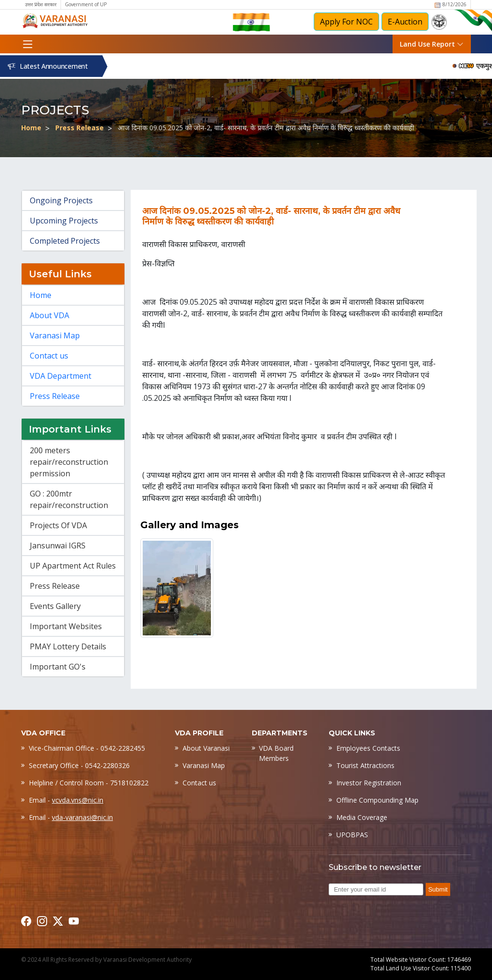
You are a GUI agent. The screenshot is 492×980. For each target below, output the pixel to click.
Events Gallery (55, 606)
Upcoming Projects (64, 221)
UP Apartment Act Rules (73, 566)
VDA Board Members (276, 753)
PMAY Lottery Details (68, 646)
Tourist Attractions (365, 765)
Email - (66, 800)
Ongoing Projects (61, 200)
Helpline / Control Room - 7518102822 (89, 783)
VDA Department (61, 376)
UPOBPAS (352, 835)
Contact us (49, 356)
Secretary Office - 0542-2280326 (79, 765)
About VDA (49, 315)
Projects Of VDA (58, 525)
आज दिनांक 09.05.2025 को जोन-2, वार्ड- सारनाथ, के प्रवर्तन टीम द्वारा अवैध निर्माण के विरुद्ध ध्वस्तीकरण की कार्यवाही (266, 128)
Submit (438, 889)
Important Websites (66, 626)
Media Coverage (362, 817)
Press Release (80, 128)
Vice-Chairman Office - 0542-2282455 (87, 748)
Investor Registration (369, 783)
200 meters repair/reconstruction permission (69, 462)
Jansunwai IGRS (58, 546)
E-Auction (405, 22)
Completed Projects (65, 241)
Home (31, 128)
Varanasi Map (55, 335)
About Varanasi (206, 748)
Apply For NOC (346, 22)
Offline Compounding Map (377, 800)
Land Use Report (432, 44)
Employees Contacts (368, 748)
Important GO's (58, 667)
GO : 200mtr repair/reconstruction (69, 499)
